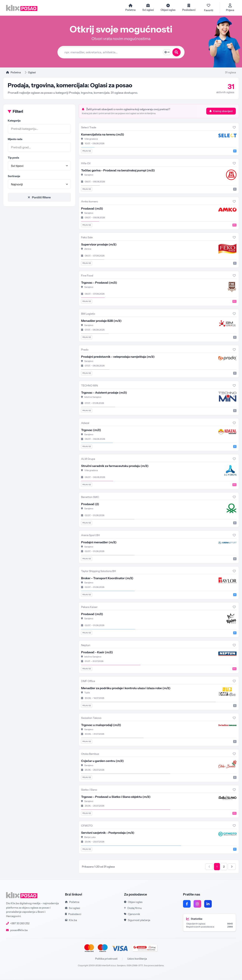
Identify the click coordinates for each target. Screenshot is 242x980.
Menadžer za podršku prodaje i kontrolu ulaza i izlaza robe (126, 689)
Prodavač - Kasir (97, 653)
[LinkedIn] (208, 905)
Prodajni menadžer (99, 543)
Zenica (88, 250)
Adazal (85, 424)
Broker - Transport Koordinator (107, 579)
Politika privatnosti (106, 960)
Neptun (86, 646)
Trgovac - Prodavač (99, 283)
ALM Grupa (88, 460)
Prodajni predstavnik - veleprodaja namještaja (118, 358)
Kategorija (14, 122)
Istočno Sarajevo (93, 398)
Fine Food (87, 276)
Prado (85, 351)
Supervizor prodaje (99, 245)
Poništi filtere (39, 198)
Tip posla (13, 159)
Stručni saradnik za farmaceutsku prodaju (115, 467)
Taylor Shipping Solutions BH (99, 572)
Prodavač (92, 209)
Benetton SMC (90, 498)
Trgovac (91, 431)
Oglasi (32, 73)
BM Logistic (88, 315)
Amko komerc (90, 202)
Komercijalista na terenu (103, 135)
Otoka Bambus (90, 755)
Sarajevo (89, 176)
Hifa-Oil (86, 164)
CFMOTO (87, 827)
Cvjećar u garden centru (102, 762)
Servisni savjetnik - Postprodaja (108, 834)
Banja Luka (90, 838)
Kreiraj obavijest (221, 112)
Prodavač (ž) (90, 505)
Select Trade (89, 128)
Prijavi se (87, 152)
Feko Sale (87, 238)
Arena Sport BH (91, 536)
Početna (13, 73)
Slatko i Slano (89, 791)
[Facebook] (187, 905)
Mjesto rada (15, 140)
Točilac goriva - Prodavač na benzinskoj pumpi (118, 171)
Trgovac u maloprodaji (101, 726)
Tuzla (87, 693)
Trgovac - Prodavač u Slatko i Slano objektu (116, 798)
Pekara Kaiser (89, 608)
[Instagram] (197, 905)
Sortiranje (14, 177)
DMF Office (88, 682)
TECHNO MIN (90, 386)
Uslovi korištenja (137, 960)
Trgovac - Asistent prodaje (104, 393)
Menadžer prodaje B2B (101, 322)
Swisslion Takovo (91, 719)
